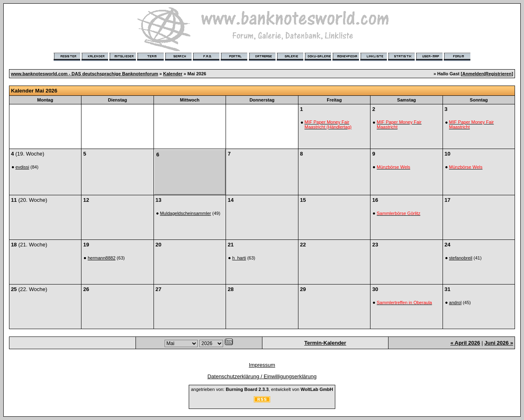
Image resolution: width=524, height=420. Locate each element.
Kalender (173, 74)
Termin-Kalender (325, 343)
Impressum (262, 365)
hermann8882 (102, 258)
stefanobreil (461, 258)
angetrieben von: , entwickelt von (262, 389)
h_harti (239, 258)
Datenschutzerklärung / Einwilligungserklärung (262, 376)
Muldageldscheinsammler (186, 213)
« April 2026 (465, 343)
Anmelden (473, 74)
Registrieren (499, 74)
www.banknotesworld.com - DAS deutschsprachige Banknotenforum (85, 74)
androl (455, 303)
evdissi (23, 167)
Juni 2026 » (499, 343)
